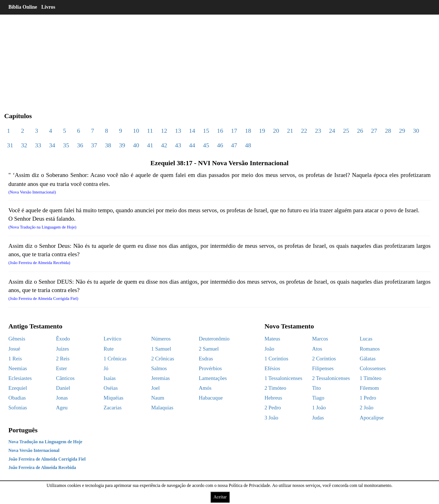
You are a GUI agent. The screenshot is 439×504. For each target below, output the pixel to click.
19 (262, 131)
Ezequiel (18, 388)
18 (248, 131)
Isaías (110, 378)
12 (164, 131)
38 (108, 145)
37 (94, 145)
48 (248, 145)
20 (276, 131)
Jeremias (160, 378)
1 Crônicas (115, 359)
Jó (106, 368)
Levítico (112, 339)
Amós (205, 388)
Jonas (62, 398)
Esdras (206, 359)
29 (402, 131)
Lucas (366, 339)
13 (178, 131)
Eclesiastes (20, 378)
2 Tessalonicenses (331, 378)
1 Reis (15, 359)
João (269, 349)
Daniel (63, 388)
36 (80, 145)
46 (220, 145)
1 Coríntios (276, 359)
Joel (156, 388)
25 (346, 131)
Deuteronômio (214, 339)
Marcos (320, 339)
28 (388, 131)
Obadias (17, 398)
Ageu (62, 408)
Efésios (272, 368)
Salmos (159, 368)
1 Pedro (368, 398)
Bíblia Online (23, 7)
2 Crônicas (163, 359)
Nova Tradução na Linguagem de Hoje (45, 442)
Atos (317, 349)
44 (192, 145)
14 (192, 131)
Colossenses (373, 368)
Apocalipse (372, 418)
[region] (219, 59)
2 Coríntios (324, 359)
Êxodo (63, 339)
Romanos (370, 349)
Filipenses (323, 368)
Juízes (62, 349)
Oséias (111, 388)
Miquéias (114, 398)
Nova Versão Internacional (34, 450)
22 (304, 131)
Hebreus (273, 398)
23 (318, 131)
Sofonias (18, 408)
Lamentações (213, 378)
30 (416, 131)
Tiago (318, 398)
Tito (317, 388)
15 (206, 131)
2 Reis (63, 359)
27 (374, 131)
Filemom (369, 388)
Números (161, 339)
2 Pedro (273, 408)
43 (178, 145)
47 (234, 145)
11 (150, 131)
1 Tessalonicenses (283, 378)
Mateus (272, 339)
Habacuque (211, 398)
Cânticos (65, 378)
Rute (109, 349)
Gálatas (368, 359)
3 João (271, 418)
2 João (367, 408)
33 (38, 145)
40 (136, 145)
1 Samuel (161, 349)
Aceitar (220, 497)
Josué (14, 349)
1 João (319, 408)
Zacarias (113, 408)
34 (52, 145)
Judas (318, 418)
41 (150, 145)
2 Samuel (209, 349)
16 (220, 131)
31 (10, 145)
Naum (158, 398)
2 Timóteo (275, 388)
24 (332, 131)
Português (23, 430)
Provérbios (210, 368)
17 (234, 131)
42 (164, 145)
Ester (61, 368)
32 (24, 145)
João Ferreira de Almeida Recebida (42, 467)
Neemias (18, 368)
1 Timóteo (371, 378)
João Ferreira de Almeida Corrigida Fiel (47, 459)
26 (360, 131)
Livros (48, 7)
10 (136, 131)
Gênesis (17, 339)
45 (206, 145)
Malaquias (162, 408)
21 (290, 131)
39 (122, 145)
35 (66, 145)
